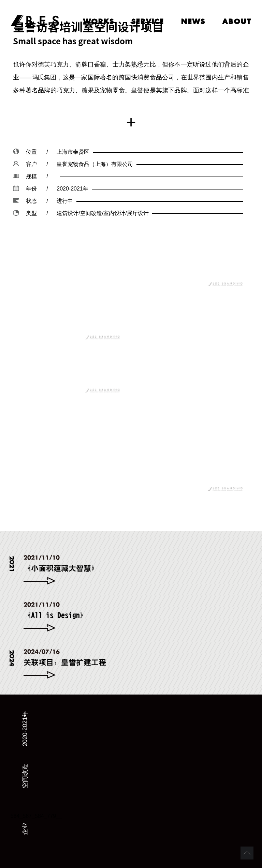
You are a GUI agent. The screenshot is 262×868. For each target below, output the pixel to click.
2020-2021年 (25, 729)
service (148, 21)
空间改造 (25, 776)
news (193, 21)
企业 (25, 829)
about (237, 21)
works (99, 21)
